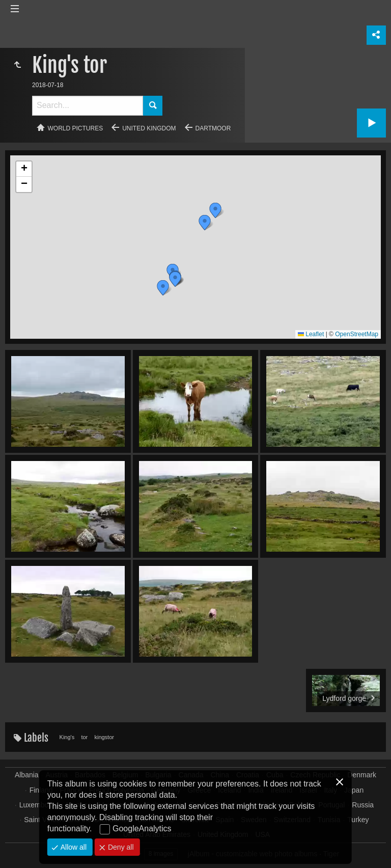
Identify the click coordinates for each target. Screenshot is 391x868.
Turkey (358, 820)
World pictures (76, 128)
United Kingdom (149, 128)
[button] (205, 223)
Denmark (362, 775)
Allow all (73, 847)
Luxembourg (39, 805)
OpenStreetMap (357, 334)
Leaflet (311, 334)
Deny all (120, 847)
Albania (27, 775)
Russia (363, 805)
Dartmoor (213, 128)
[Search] (88, 106)
